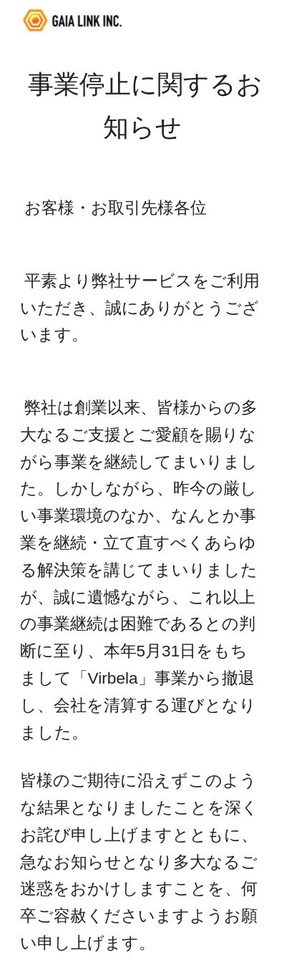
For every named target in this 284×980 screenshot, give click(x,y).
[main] (142, 106)
